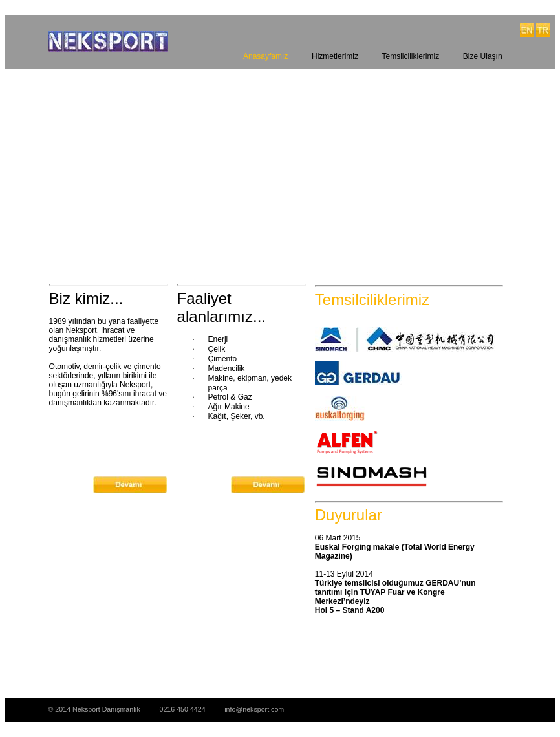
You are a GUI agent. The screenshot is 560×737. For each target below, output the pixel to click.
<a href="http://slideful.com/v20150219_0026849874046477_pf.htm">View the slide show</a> (275, 162)
